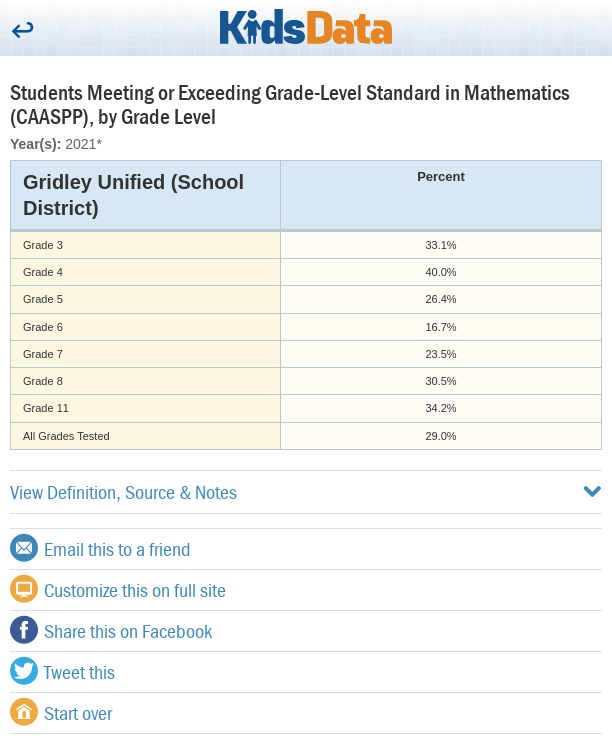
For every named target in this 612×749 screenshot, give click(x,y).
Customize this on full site (118, 589)
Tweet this (62, 671)
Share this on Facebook (111, 630)
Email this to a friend (100, 548)
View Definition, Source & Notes (306, 491)
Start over (61, 712)
